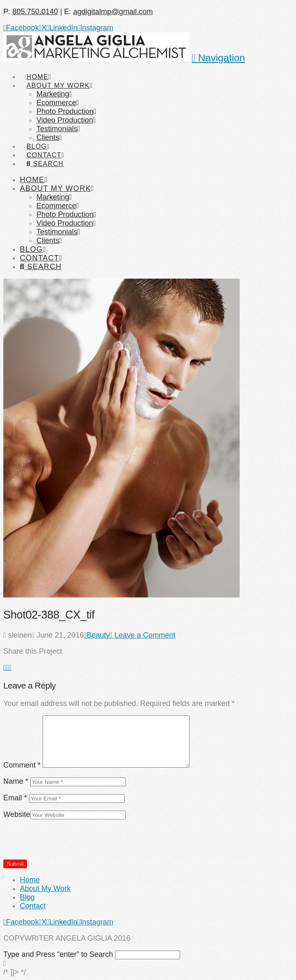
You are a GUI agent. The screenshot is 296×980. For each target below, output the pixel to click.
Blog (27, 897)
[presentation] (66, 843)
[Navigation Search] (45, 156)
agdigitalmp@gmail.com (113, 12)
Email (15, 798)
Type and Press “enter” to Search (58, 954)
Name (16, 781)
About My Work (45, 889)
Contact (33, 906)
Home (30, 880)
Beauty (97, 635)
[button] (218, 58)
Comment (22, 765)
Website (17, 814)
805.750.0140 (35, 12)
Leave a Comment (143, 635)
